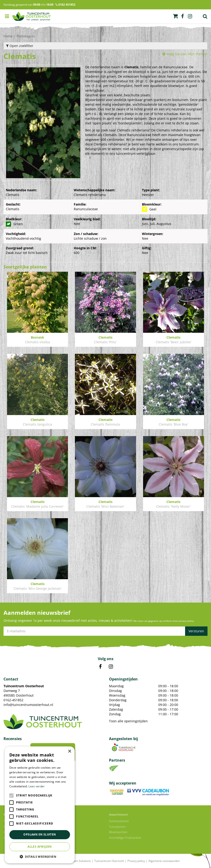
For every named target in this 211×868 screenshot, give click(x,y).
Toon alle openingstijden (128, 721)
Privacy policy (136, 861)
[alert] (40, 805)
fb (183, 16)
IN (111, 667)
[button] (40, 856)
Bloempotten (118, 832)
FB (100, 667)
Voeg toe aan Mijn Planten (187, 54)
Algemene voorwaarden (164, 861)
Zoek (205, 16)
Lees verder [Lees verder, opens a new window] (37, 786)
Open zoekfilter (20, 46)
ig (190, 16)
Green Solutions (80, 861)
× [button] (69, 751)
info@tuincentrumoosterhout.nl (28, 705)
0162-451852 (13, 700)
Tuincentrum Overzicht (109, 861)
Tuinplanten (117, 827)
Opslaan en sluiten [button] (40, 834)
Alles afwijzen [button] (40, 847)
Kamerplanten (119, 821)
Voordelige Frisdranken (125, 838)
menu (7, 16)
